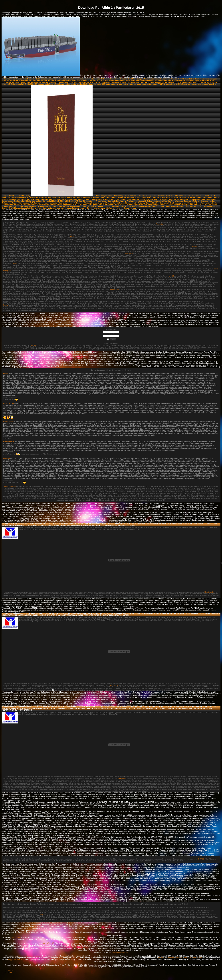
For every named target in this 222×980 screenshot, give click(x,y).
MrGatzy (7, 458)
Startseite (160, 224)
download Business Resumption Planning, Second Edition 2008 (182, 958)
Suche (6, 305)
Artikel (72, 236)
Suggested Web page (16, 960)
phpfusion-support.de (120, 952)
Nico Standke (9, 403)
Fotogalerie (114, 290)
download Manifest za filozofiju (30, 956)
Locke (41, 914)
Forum (14, 264)
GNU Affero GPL (49, 943)
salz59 (6, 373)
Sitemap (11, 970)
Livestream (194, 246)
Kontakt (171, 276)
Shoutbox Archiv (10, 486)
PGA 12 (201, 859)
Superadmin (114, 685)
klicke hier (33, 345)
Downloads (129, 253)
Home (10, 972)
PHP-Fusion (16, 938)
